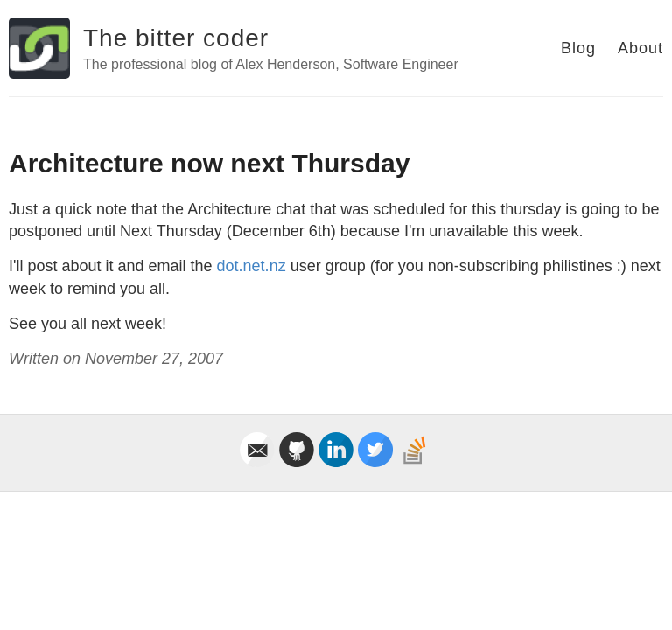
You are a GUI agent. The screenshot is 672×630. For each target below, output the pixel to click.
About (640, 48)
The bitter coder (176, 38)
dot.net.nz (252, 266)
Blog (578, 48)
